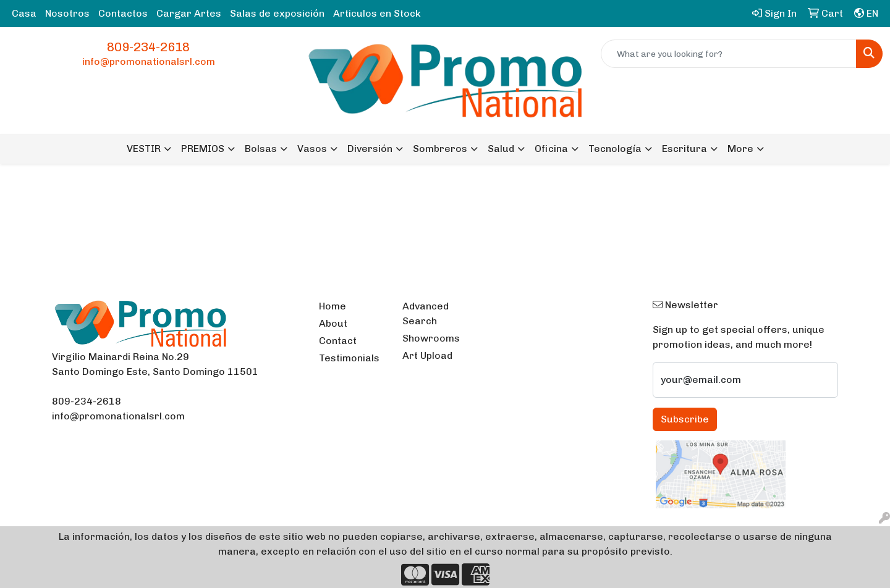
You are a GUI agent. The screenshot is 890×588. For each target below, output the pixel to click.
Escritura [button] (684, 149)
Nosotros (67, 13)
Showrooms (431, 338)
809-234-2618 (148, 47)
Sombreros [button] (440, 149)
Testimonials (349, 358)
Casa (24, 13)
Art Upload (427, 355)
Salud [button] (501, 149)
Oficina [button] (551, 149)
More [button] (740, 149)
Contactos (123, 13)
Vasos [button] (312, 149)
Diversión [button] (370, 149)
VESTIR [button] (144, 149)
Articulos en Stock (377, 13)
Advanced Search (426, 313)
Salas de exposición (277, 13)
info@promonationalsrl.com (149, 61)
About (333, 323)
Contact (338, 341)
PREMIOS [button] (203, 149)
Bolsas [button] (261, 149)
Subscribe (685, 419)
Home (333, 306)
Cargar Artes (189, 13)
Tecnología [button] (615, 149)
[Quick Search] (729, 54)
